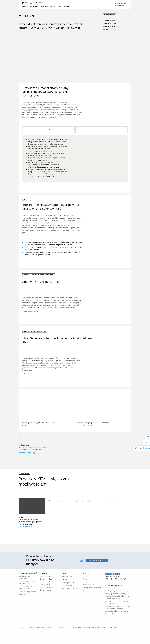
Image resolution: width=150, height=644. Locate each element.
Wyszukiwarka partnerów (71, 589)
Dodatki (117, 30)
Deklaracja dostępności (110, 628)
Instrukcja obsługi (117, 27)
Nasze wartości (89, 585)
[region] (75, 154)
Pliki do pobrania (68, 583)
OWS (27, 628)
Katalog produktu (117, 21)
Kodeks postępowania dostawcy (116, 591)
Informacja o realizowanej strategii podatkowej (82, 628)
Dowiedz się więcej (31, 311)
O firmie (67, 7)
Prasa (85, 579)
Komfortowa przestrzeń (30, 7)
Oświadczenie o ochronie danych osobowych (47, 628)
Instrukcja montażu (117, 24)
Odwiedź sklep (67, 576)
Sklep (60, 7)
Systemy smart (45, 590)
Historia (86, 582)
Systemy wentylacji (47, 587)
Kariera (86, 591)
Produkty (44, 7)
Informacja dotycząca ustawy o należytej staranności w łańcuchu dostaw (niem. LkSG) (117, 596)
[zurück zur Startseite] (121, 4)
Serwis (53, 7)
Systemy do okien (46, 576)
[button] (48, 130)
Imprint (20, 628)
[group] (75, 159)
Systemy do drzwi (46, 579)
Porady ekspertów (68, 586)
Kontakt (86, 576)
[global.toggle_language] (24, 3)
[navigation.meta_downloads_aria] (37, 3)
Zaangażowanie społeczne (93, 588)
